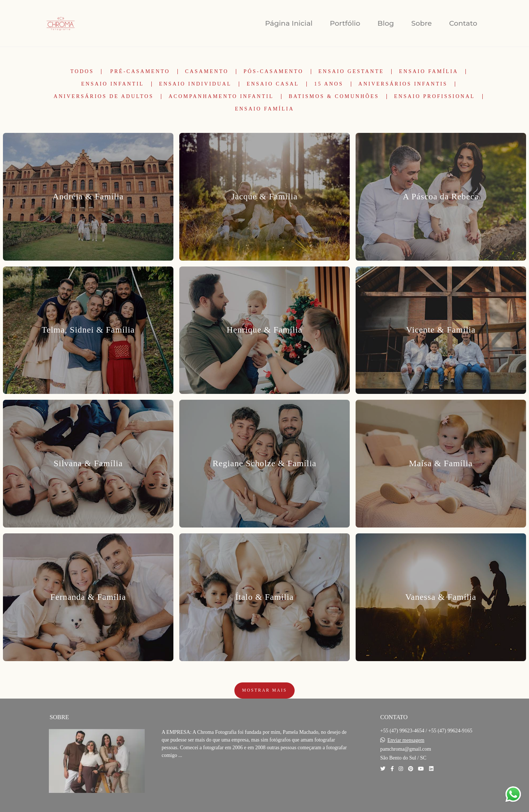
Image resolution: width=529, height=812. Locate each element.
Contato (463, 23)
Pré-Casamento (140, 72)
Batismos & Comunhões (334, 97)
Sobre (421, 23)
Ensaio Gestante (351, 72)
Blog (386, 23)
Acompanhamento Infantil (221, 97)
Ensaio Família (429, 72)
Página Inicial (289, 23)
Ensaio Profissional (435, 97)
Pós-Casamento (274, 72)
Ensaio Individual (195, 84)
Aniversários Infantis (403, 84)
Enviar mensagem (406, 740)
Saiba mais (187, 778)
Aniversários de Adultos (104, 97)
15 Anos (329, 84)
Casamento (207, 72)
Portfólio (345, 23)
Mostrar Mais (264, 690)
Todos (82, 72)
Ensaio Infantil (113, 84)
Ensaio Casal (273, 84)
